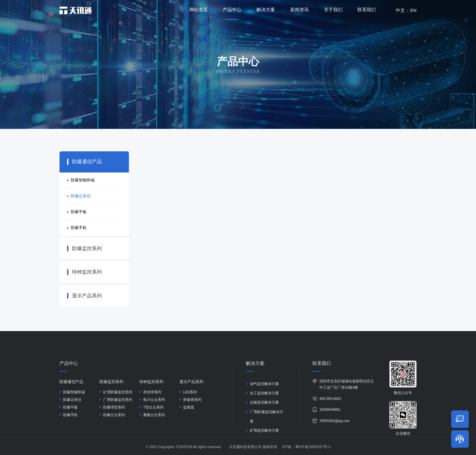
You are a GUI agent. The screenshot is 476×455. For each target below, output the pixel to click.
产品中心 (232, 14)
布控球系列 (152, 442)
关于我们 (333, 10)
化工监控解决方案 (264, 444)
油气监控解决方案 (264, 434)
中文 (400, 10)
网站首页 (199, 10)
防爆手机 (79, 228)
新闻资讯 (299, 10)
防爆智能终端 (83, 180)
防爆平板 (79, 212)
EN (413, 10)
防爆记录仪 (81, 196)
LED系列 (190, 442)
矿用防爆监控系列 (118, 442)
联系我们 (367, 10)
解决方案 (266, 10)
